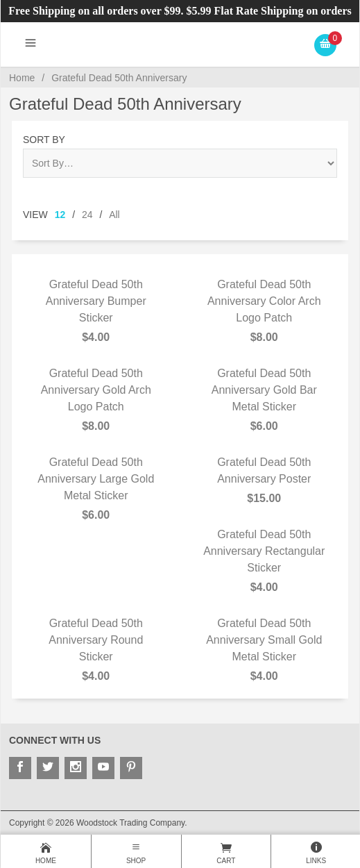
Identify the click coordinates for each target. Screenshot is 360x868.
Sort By (44, 140)
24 (87, 215)
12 (60, 215)
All (114, 215)
